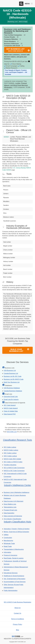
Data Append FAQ (10, 414)
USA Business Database (12, 388)
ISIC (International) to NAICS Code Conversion (15, 475)
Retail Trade (8, 546)
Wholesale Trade (9, 543)
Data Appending (9, 513)
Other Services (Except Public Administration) (14, 586)
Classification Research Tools (17, 440)
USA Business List (10, 370)
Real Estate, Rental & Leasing (14, 558)
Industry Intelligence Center (17, 485)
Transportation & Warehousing (14, 549)
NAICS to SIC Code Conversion (14, 471)
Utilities (6, 535)
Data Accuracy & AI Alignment (13, 501)
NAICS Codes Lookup (11, 450)
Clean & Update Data (11, 411)
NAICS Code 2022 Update (12, 459)
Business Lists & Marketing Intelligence (16, 492)
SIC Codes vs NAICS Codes (13, 462)
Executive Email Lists (11, 397)
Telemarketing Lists (10, 507)
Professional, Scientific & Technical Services (15, 563)
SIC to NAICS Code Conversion (14, 468)
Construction (8, 538)
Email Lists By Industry (11, 400)
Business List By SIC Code (13, 376)
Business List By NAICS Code (14, 379)
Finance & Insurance (10, 555)
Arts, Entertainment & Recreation (14, 579)
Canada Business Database (13, 391)
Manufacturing (8, 541)
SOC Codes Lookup (10, 456)
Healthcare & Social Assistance (14, 576)
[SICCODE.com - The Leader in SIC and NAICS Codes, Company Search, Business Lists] (10, 4)
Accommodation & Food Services (15, 582)
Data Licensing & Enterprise (13, 516)
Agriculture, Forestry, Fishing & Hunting (17, 529)
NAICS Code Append (11, 408)
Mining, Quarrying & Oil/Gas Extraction (16, 532)
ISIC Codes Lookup (10, 453)
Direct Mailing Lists (10, 504)
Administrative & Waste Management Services (16, 568)
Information (7, 552)
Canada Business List (11, 373)
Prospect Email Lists (10, 510)
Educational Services (11, 573)
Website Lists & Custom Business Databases (15, 497)
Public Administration (11, 591)
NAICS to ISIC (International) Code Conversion (15, 481)
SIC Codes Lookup (10, 447)
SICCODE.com (12, 432)
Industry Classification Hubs (17, 522)
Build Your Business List (19, 350)
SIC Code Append (10, 405)
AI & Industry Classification (12, 519)
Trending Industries (10, 465)
